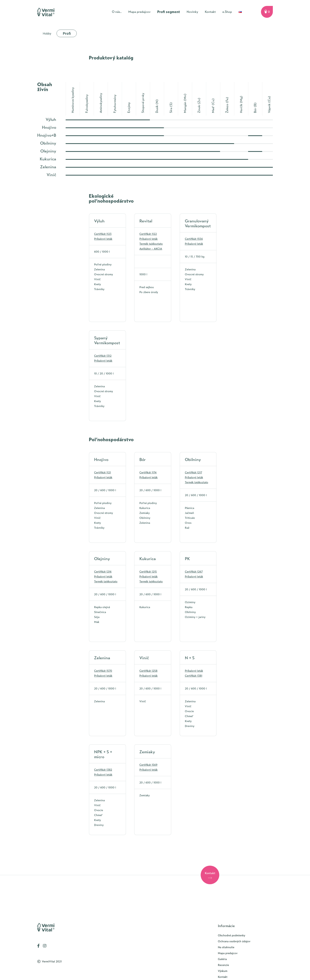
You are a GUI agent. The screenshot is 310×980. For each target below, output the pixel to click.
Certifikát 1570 (103, 671)
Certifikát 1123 (103, 234)
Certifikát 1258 (148, 671)
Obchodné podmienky (232, 935)
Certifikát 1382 (103, 770)
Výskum (223, 971)
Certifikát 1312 (103, 356)
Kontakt (223, 977)
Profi (67, 33)
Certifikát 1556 (194, 239)
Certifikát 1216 (103, 572)
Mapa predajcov (228, 953)
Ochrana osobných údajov (234, 941)
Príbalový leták (103, 239)
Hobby (47, 34)
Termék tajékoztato (151, 244)
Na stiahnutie (226, 947)
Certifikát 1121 (103, 473)
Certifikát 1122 (148, 234)
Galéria (222, 959)
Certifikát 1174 (148, 473)
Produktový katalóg (111, 58)
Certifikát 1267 (194, 572)
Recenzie (223, 965)
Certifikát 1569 (148, 765)
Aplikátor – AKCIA (151, 249)
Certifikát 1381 (194, 676)
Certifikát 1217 (193, 473)
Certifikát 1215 (148, 572)
